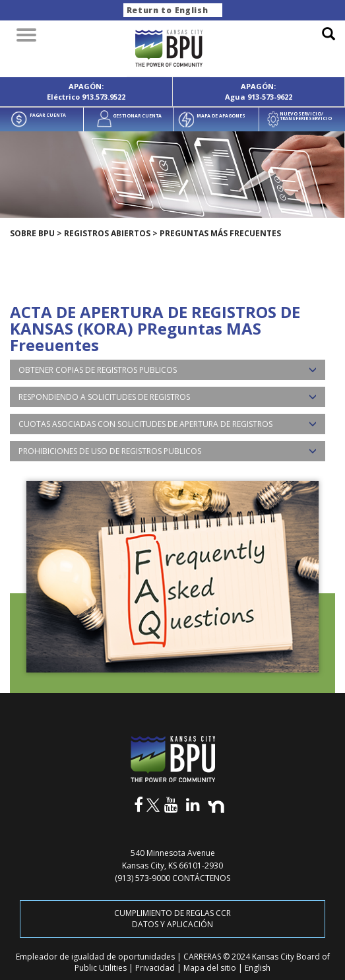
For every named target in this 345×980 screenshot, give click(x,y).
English (258, 968)
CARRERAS (203, 957)
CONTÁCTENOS (201, 878)
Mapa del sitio (211, 968)
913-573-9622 (270, 97)
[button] (168, 370)
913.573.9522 (104, 97)
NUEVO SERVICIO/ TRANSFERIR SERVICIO (306, 116)
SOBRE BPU (32, 233)
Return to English (168, 10)
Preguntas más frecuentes (220, 233)
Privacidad (156, 968)
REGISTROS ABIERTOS (107, 233)
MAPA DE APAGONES (221, 116)
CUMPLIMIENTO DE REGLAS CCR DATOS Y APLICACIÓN (172, 919)
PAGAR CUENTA (48, 115)
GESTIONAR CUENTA (137, 116)
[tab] (168, 370)
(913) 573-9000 (142, 878)
